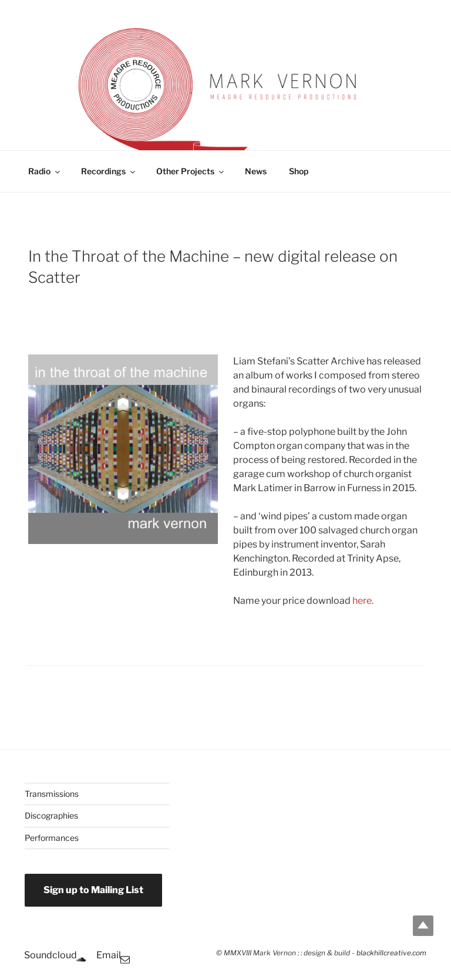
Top (423, 926)
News (256, 171)
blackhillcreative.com (391, 953)
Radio (45, 171)
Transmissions (52, 794)
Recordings (109, 171)
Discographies (51, 815)
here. (363, 601)
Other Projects (191, 171)
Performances (52, 838)
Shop (299, 171)
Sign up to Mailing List (93, 890)
